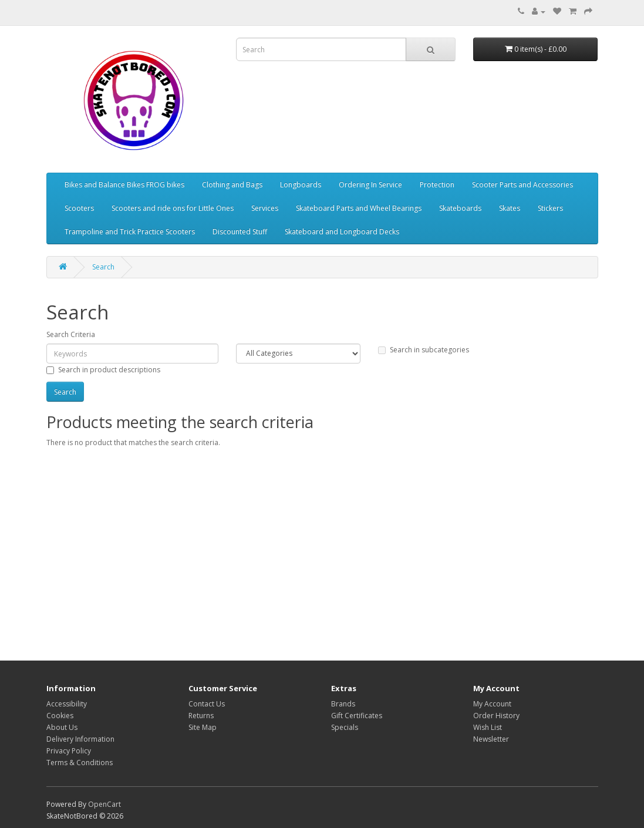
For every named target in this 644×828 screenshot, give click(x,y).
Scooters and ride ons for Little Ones (173, 208)
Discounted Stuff (240, 232)
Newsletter (491, 739)
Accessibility (67, 704)
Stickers (550, 208)
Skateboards (460, 208)
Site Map (203, 727)
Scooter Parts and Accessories (522, 185)
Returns (201, 716)
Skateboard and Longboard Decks (342, 232)
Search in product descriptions (103, 370)
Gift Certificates (357, 716)
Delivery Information (80, 739)
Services (265, 208)
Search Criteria (71, 334)
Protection (437, 185)
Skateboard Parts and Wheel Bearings (359, 208)
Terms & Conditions (80, 763)
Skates (510, 208)
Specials (345, 727)
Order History (496, 716)
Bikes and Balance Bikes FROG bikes (124, 185)
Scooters (79, 208)
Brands (343, 704)
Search (103, 267)
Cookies (60, 716)
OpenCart (104, 804)
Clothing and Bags (232, 185)
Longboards (301, 185)
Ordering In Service (370, 185)
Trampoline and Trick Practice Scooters (130, 232)
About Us (62, 727)
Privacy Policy (69, 751)
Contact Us (207, 704)
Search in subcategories (424, 350)
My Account (492, 704)
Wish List (488, 727)
